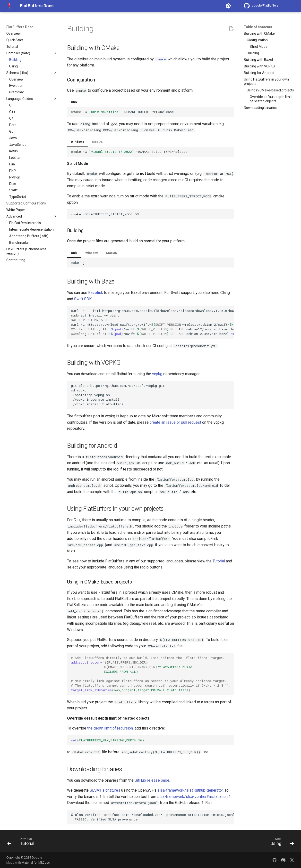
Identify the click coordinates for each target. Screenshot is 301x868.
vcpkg (157, 374)
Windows (77, 142)
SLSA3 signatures (105, 790)
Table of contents (258, 27)
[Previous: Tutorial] (22, 843)
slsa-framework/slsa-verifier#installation (192, 797)
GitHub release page (152, 780)
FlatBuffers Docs (20, 27)
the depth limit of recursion (110, 728)
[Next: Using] (280, 843)
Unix (74, 102)
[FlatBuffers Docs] (9, 6)
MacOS (97, 142)
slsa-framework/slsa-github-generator (190, 790)
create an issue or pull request (175, 422)
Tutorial (219, 561)
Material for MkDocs (36, 863)
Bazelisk (96, 293)
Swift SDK (83, 299)
